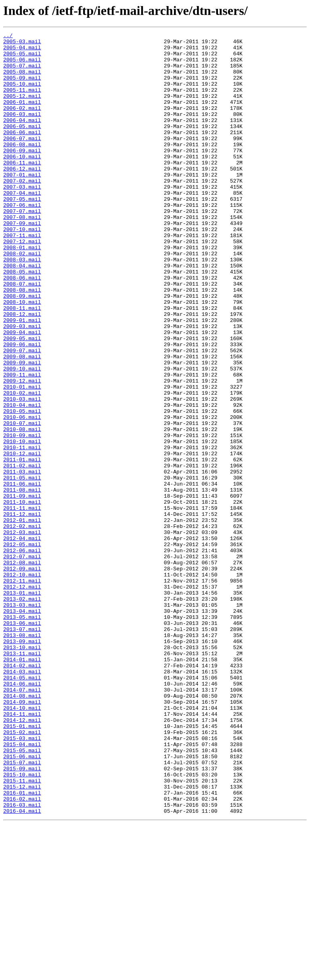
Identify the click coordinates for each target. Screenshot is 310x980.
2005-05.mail (22, 58)
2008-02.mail (22, 298)
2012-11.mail (22, 691)
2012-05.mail (22, 647)
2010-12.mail (22, 538)
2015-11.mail (22, 931)
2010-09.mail (22, 516)
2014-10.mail (22, 843)
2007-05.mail (22, 233)
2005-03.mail (22, 44)
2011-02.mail (22, 553)
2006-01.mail (22, 116)
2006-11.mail (22, 189)
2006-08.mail (22, 167)
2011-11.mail (22, 604)
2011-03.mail (22, 560)
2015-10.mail (22, 923)
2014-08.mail (22, 829)
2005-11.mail (22, 102)
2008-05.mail (22, 320)
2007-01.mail (22, 204)
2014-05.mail (22, 807)
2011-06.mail (22, 574)
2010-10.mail (22, 524)
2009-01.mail (22, 378)
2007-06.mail (22, 240)
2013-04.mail (22, 727)
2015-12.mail (22, 938)
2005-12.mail (22, 109)
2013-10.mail (22, 771)
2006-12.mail (22, 196)
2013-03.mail (22, 720)
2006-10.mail (22, 182)
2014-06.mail (22, 814)
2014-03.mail (22, 800)
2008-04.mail (22, 313)
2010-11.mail (22, 531)
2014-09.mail (22, 836)
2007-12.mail (22, 284)
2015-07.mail (22, 909)
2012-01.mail (22, 618)
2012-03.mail (22, 633)
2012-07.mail (22, 662)
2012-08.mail (22, 669)
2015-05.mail (22, 894)
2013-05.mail (22, 734)
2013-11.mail (22, 778)
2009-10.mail (22, 436)
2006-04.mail (22, 138)
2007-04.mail (22, 225)
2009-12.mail (22, 451)
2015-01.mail (22, 865)
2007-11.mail (22, 276)
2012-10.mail (22, 683)
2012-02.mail (22, 625)
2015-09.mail (22, 916)
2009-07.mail (22, 414)
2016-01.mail (22, 945)
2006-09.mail (22, 175)
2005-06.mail (22, 65)
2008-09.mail (22, 349)
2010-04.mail (22, 480)
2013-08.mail (22, 756)
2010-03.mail (22, 473)
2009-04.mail (22, 393)
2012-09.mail (22, 676)
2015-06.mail (22, 902)
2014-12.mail (22, 858)
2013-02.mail (22, 713)
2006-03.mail (22, 131)
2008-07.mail (22, 334)
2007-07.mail (22, 247)
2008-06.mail (22, 327)
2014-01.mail (22, 785)
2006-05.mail (22, 145)
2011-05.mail (22, 567)
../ (8, 36)
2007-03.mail (22, 218)
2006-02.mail (22, 124)
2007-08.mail (22, 254)
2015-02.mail (22, 873)
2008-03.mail (22, 305)
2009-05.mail (22, 400)
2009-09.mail (22, 429)
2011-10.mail (22, 596)
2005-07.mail (22, 73)
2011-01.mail (22, 545)
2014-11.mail (22, 851)
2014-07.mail (22, 822)
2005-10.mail (22, 95)
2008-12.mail (22, 371)
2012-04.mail (22, 640)
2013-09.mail (22, 763)
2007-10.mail (22, 269)
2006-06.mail (22, 153)
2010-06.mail (22, 494)
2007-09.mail (22, 262)
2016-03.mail (22, 960)
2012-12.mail (22, 698)
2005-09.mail (22, 87)
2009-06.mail (22, 407)
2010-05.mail (22, 487)
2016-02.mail (22, 953)
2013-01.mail (22, 705)
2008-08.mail (22, 342)
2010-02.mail (22, 465)
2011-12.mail (22, 611)
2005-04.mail (22, 51)
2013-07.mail (22, 749)
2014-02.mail (22, 793)
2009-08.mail (22, 422)
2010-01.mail (22, 458)
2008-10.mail (22, 356)
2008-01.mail (22, 291)
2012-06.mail (22, 654)
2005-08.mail (22, 80)
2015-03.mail (22, 880)
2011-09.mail (22, 589)
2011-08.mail (22, 582)
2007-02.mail (22, 211)
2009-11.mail (22, 444)
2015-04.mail (22, 887)
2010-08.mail (22, 509)
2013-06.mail (22, 742)
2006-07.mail (22, 160)
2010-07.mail (22, 502)
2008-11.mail (22, 364)
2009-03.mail (22, 385)
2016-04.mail (22, 967)
